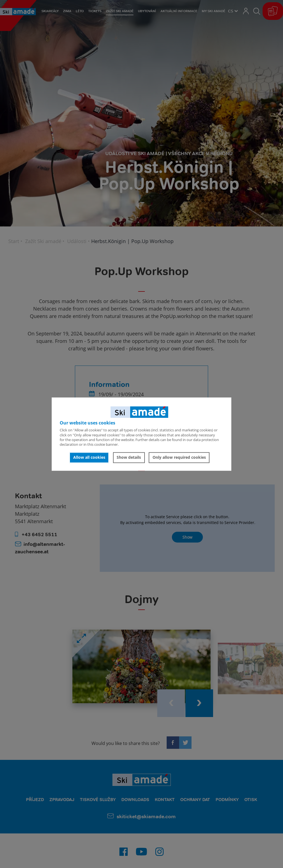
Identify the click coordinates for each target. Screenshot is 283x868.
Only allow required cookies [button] (179, 458)
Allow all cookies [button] (89, 458)
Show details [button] (129, 458)
